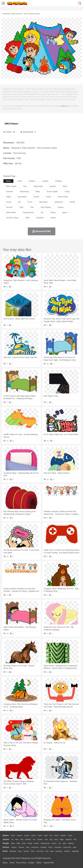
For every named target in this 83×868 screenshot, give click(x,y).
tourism (9, 207)
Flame (56, 836)
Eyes (64, 843)
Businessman (45, 843)
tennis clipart (52, 191)
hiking (53, 212)
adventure (59, 202)
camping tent (28, 212)
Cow (46, 839)
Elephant (69, 839)
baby (38, 191)
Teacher (21, 847)
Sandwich (59, 851)
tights (9, 197)
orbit (21, 207)
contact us (64, 106)
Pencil (50, 847)
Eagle (62, 839)
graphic (45, 181)
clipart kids (38, 186)
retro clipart (11, 186)
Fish (75, 839)
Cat (34, 839)
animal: (6, 839)
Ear (60, 843)
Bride (24, 843)
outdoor (32, 181)
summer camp (12, 218)
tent (25, 186)
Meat (52, 851)
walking (71, 843)
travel (48, 197)
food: (5, 851)
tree (32, 207)
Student (14, 847)
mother (36, 843)
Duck (56, 839)
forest (9, 202)
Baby (18, 843)
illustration (43, 202)
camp (67, 191)
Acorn (13, 836)
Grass (70, 836)
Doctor (54, 843)
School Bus (67, 847)
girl (42, 212)
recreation (22, 197)
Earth (46, 836)
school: (6, 847)
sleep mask (11, 212)
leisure (61, 207)
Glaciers (63, 836)
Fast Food (40, 851)
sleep (8, 181)
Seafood (67, 851)
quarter (53, 186)
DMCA (39, 863)
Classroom (35, 847)
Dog (51, 839)
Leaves (27, 836)
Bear (17, 839)
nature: (6, 835)
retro (65, 186)
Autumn (19, 836)
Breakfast (13, 851)
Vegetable (75, 851)
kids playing (46, 207)
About (5, 863)
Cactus (33, 836)
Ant (12, 839)
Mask (13, 843)
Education (58, 847)
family (72, 202)
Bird (22, 839)
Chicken (40, 839)
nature (53, 218)
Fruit (47, 851)
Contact (31, 863)
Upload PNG (49, 863)
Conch (40, 836)
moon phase (63, 197)
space (65, 212)
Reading (44, 847)
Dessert (26, 851)
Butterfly (28, 839)
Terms (12, 863)
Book (28, 847)
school (36, 197)
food (20, 181)
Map (75, 847)
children (59, 181)
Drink (33, 851)
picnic (30, 202)
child (27, 218)
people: (6, 843)
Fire (51, 836)
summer (10, 191)
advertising (24, 191)
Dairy (20, 851)
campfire (40, 218)
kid (19, 202)
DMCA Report (11, 124)
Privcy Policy (21, 863)
